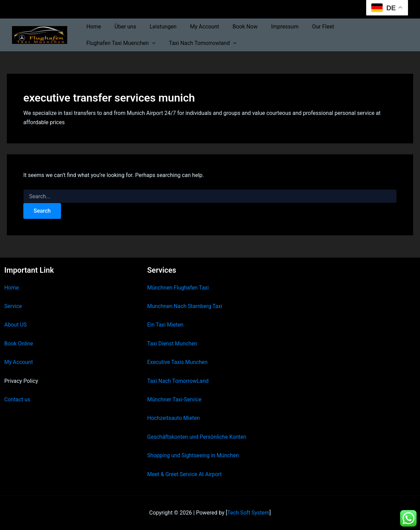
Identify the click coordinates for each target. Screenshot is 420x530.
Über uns (122, 27)
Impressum (271, 27)
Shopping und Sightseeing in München (194, 455)
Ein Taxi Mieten (166, 325)
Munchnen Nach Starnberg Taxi (185, 306)
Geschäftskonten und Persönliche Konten (197, 437)
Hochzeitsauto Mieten (174, 418)
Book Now (234, 27)
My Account (196, 27)
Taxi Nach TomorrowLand (178, 381)
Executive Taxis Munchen (178, 362)
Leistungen (157, 27)
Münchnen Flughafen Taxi (178, 288)
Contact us (18, 399)
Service (13, 306)
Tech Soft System (248, 513)
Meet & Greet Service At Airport (185, 474)
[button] (395, 27)
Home (92, 27)
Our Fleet (307, 27)
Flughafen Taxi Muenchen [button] (363, 27)
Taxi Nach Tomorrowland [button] (119, 43)
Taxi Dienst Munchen (172, 344)
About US (16, 325)
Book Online (19, 344)
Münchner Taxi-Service (175, 399)
